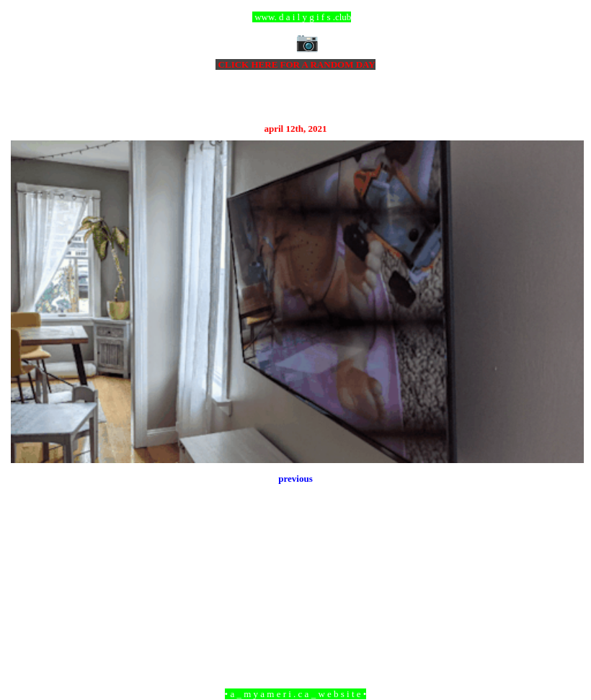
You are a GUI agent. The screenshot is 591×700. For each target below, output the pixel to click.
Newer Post (29, 615)
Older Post (564, 615)
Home (298, 615)
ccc (296, 17)
